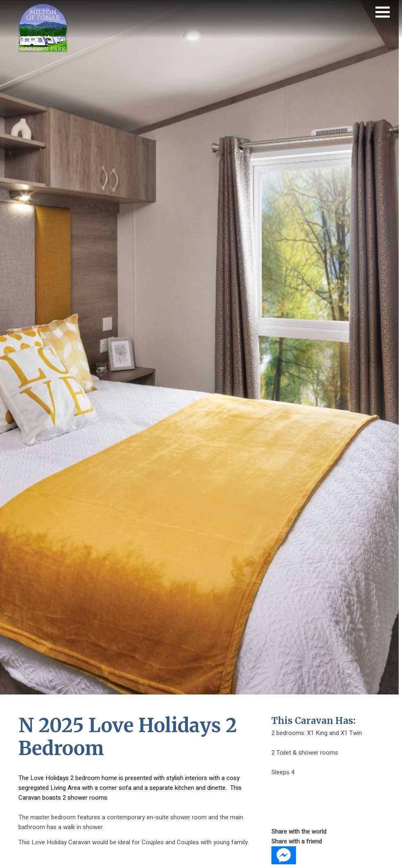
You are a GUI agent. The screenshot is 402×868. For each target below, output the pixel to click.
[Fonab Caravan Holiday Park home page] (43, 50)
